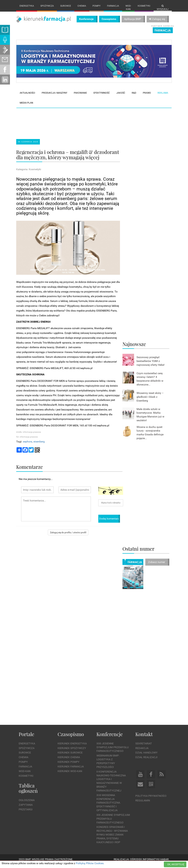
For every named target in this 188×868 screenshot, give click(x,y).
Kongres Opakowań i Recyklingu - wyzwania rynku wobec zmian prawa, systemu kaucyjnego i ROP (112, 838)
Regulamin (143, 804)
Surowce (66, 6)
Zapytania (26, 808)
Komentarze (30, 470)
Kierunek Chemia (69, 761)
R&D (134, 96)
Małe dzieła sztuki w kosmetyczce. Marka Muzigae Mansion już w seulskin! (150, 418)
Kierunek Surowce (70, 756)
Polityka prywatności (151, 799)
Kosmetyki (144, 6)
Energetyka (27, 6)
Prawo (147, 96)
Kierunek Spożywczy (72, 751)
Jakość (121, 96)
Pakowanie (80, 96)
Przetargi (26, 813)
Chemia (82, 6)
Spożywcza (47, 6)
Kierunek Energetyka (72, 747)
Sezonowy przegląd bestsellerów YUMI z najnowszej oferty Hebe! (151, 364)
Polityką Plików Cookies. (90, 863)
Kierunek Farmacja (71, 770)
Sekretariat (144, 747)
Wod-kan (128, 7)
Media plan (26, 106)
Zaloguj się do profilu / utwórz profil (68, 536)
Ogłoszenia (27, 804)
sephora (28, 445)
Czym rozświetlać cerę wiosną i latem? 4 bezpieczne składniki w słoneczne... (150, 382)
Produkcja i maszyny (54, 96)
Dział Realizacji (146, 761)
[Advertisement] (79, 124)
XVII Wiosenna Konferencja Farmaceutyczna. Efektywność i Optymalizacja (109, 806)
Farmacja (113, 6)
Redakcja (142, 751)
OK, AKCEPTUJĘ (176, 864)
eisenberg (39, 445)
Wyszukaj (163, 8)
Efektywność (102, 96)
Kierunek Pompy (69, 765)
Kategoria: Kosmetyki (29, 173)
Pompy (96, 6)
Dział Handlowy (146, 756)
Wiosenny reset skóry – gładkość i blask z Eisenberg (150, 400)
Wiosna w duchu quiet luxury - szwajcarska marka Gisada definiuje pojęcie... (150, 436)
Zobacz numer (157, 565)
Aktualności (27, 96)
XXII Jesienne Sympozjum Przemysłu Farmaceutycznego (113, 751)
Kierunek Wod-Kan (70, 774)
